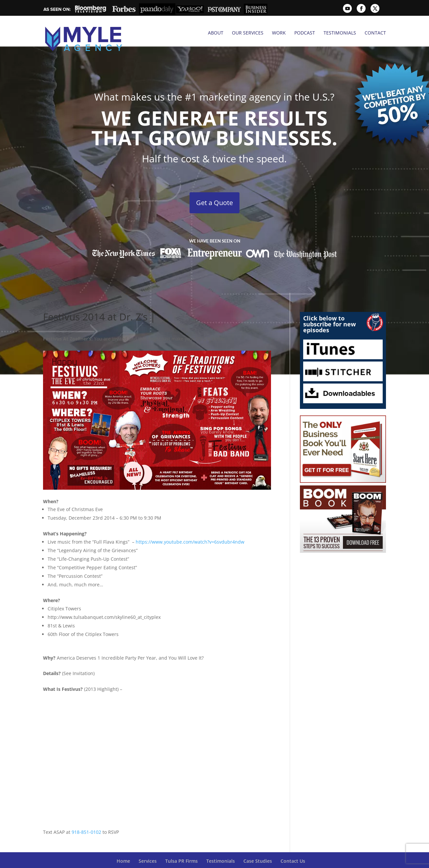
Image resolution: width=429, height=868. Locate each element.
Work (279, 33)
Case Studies (258, 846)
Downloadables (343, 379)
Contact (375, 33)
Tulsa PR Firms (181, 846)
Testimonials (340, 33)
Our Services (248, 33)
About (216, 33)
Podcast (305, 33)
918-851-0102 (86, 817)
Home (123, 846)
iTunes (343, 335)
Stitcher (343, 357)
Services (148, 846)
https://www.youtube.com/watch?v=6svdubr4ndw (190, 527)
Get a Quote (214, 188)
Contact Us (293, 846)
